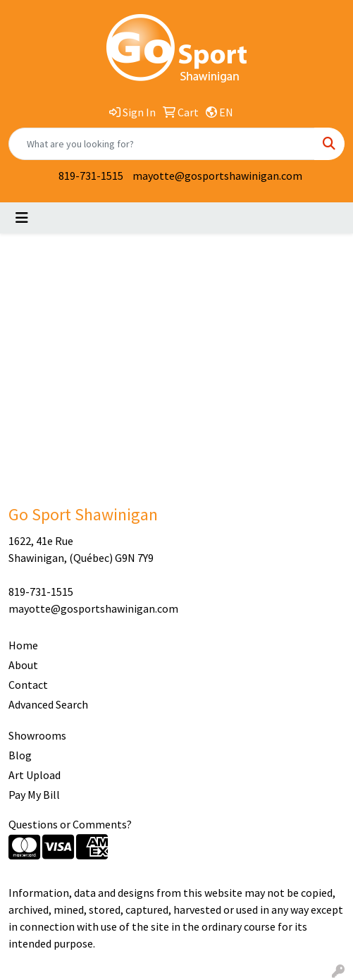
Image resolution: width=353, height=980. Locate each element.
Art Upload (35, 775)
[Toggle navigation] (22, 218)
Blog (20, 755)
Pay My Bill (34, 795)
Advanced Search (48, 704)
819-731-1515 (91, 176)
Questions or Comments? (70, 824)
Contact (28, 685)
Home (23, 645)
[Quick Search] (162, 144)
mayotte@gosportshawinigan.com (217, 176)
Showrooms (37, 735)
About (23, 665)
